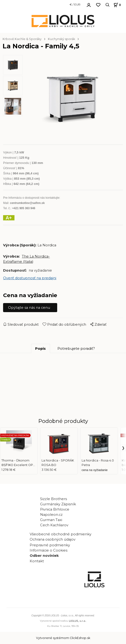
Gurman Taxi (51, 520)
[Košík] (117, 5)
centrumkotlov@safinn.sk (27, 203)
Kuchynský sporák (61, 39)
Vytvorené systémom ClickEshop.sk (63, 638)
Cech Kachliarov (54, 525)
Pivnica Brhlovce (56, 509)
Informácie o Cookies (49, 550)
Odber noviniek (44, 556)
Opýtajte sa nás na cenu (29, 308)
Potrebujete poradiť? (76, 349)
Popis (40, 349)
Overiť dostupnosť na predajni (30, 278)
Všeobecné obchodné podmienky (61, 534)
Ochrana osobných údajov (53, 539)
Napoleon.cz (51, 515)
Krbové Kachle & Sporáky (22, 39)
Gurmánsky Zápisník (58, 504)
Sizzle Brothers (54, 499)
